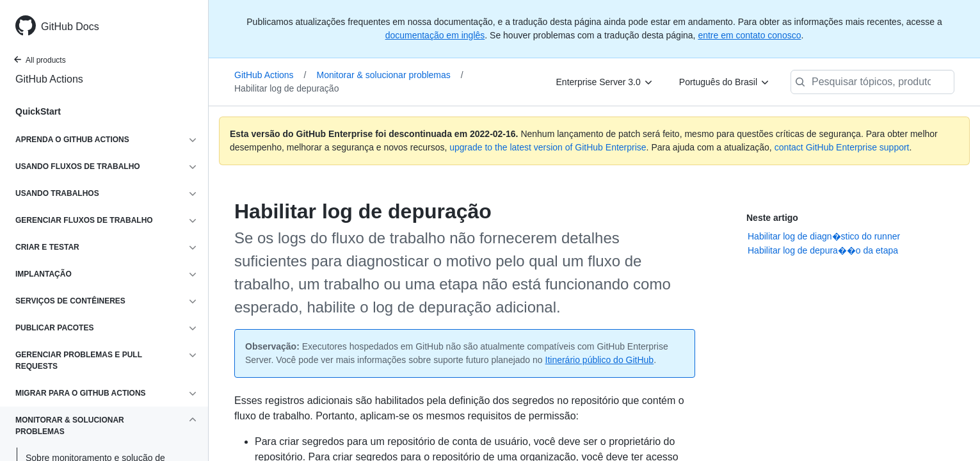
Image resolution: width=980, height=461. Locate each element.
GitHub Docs (70, 27)
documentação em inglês (435, 35)
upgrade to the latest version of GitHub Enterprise (548, 147)
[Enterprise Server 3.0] (605, 82)
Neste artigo (772, 218)
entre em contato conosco (749, 35)
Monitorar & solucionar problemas (390, 75)
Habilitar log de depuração (286, 88)
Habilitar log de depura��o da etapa (823, 250)
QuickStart (38, 111)
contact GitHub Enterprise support (842, 147)
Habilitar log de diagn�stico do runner (824, 236)
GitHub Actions (49, 79)
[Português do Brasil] (725, 82)
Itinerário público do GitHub (600, 360)
